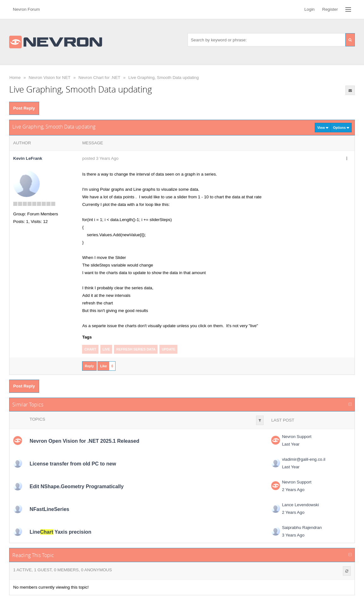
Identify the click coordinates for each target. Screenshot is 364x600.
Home (15, 78)
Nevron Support (297, 437)
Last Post (283, 420)
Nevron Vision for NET (50, 78)
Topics (37, 419)
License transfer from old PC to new (73, 464)
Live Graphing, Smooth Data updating (164, 78)
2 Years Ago (293, 490)
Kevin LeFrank (28, 158)
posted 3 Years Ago (100, 158)
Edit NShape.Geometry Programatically (77, 486)
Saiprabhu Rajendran (302, 528)
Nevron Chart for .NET (100, 78)
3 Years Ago (293, 535)
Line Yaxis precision (60, 532)
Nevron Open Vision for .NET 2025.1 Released (84, 441)
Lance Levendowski (300, 505)
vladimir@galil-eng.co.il (304, 459)
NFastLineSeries (49, 509)
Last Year (291, 444)
